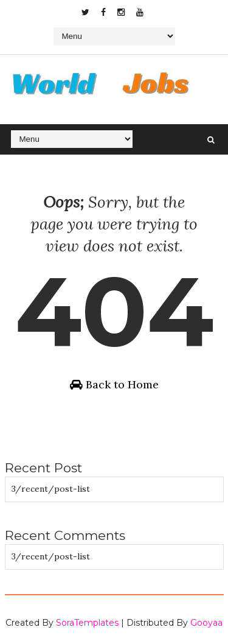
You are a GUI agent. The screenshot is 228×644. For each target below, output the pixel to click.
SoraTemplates (87, 623)
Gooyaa (206, 623)
